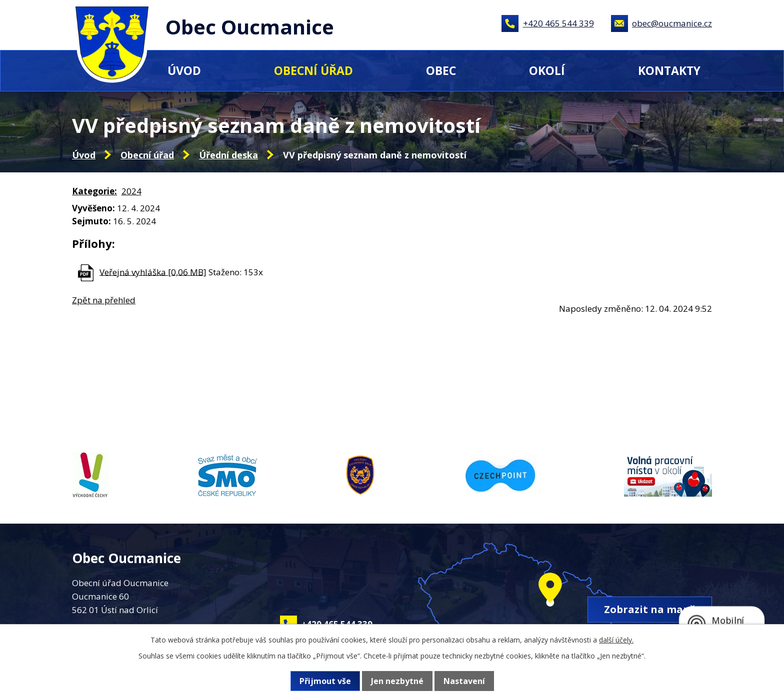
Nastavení (464, 681)
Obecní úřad (313, 70)
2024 (131, 191)
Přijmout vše (325, 681)
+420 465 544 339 (558, 23)
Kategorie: (94, 191)
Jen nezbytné (397, 681)
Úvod (184, 70)
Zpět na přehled (104, 300)
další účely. (616, 640)
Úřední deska (228, 155)
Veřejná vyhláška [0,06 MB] (153, 272)
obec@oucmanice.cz (672, 23)
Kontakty (669, 70)
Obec (441, 70)
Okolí (547, 70)
